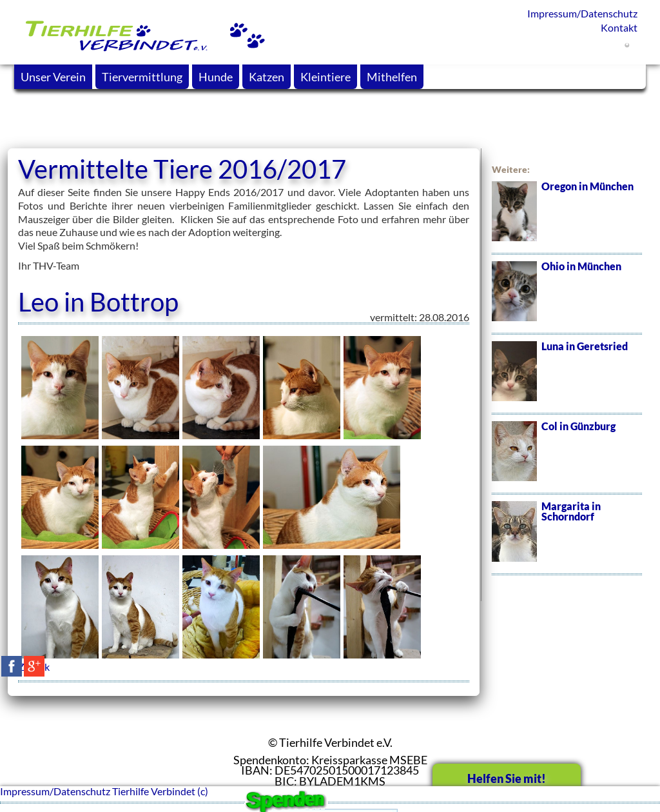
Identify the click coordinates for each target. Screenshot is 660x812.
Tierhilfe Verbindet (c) (160, 791)
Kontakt (619, 27)
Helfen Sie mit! (507, 778)
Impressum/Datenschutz (582, 13)
